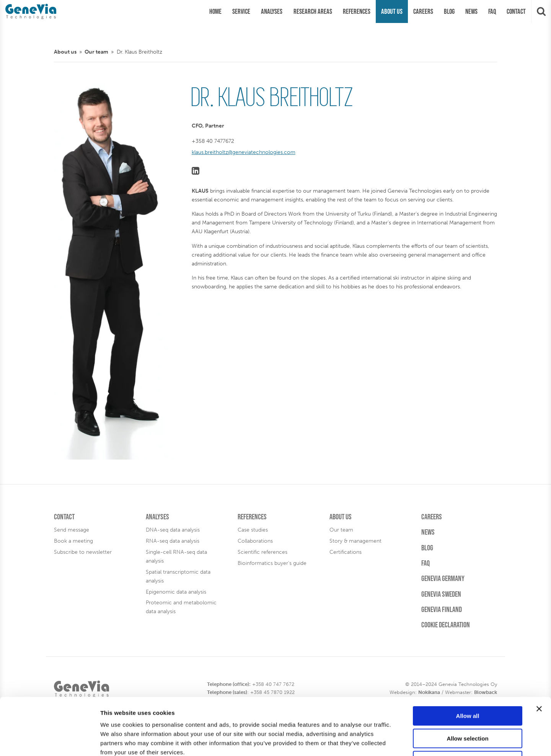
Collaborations (255, 541)
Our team (96, 52)
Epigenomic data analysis (176, 592)
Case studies (253, 530)
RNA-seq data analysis (173, 541)
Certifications (346, 552)
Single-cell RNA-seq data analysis (176, 556)
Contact (64, 517)
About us (65, 52)
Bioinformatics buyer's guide (272, 563)
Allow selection (467, 685)
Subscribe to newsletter (83, 552)
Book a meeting (73, 541)
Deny (468, 707)
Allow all (468, 662)
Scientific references (262, 552)
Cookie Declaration (446, 625)
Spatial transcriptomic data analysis (178, 576)
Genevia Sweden (441, 594)
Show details (402, 741)
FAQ (425, 563)
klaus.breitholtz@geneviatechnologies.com (244, 152)
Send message (72, 530)
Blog (427, 548)
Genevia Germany (443, 578)
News (428, 532)
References (252, 517)
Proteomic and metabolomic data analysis (181, 607)
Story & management (355, 541)
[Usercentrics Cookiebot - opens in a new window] (50, 741)
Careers (432, 517)
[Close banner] (539, 655)
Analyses (157, 517)
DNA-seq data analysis (173, 530)
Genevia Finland (442, 609)
